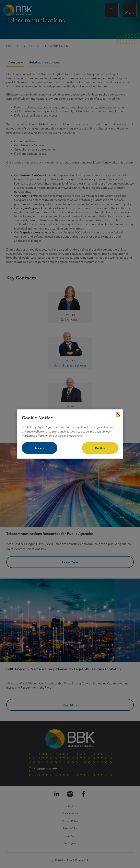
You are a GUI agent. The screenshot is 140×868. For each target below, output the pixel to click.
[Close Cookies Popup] (118, 414)
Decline (100, 448)
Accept (40, 448)
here (79, 435)
